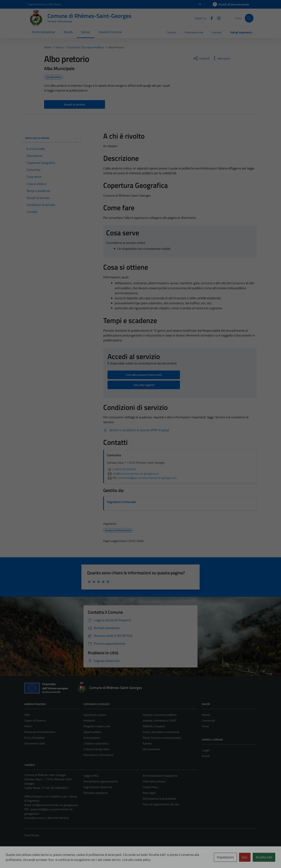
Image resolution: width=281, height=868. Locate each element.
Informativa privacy (154, 781)
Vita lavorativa (151, 749)
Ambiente (89, 720)
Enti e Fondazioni (35, 738)
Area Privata (32, 835)
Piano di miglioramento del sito (161, 804)
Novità (68, 32)
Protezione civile (194, 32)
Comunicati (208, 720)
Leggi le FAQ (91, 776)
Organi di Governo (35, 720)
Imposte (217, 32)
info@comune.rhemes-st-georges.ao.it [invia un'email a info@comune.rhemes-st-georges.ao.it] (133, 473)
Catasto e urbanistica (96, 743)
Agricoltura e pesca (95, 715)
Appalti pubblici (92, 732)
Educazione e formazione (98, 755)
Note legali (149, 793)
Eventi (206, 756)
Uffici (27, 715)
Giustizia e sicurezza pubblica (160, 715)
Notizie (206, 715)
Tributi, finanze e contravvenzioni (162, 738)
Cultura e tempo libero (97, 749)
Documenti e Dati (35, 743)
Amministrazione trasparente (160, 776)
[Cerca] (249, 18)
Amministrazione (43, 32)
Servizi (86, 32)
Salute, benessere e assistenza (161, 732)
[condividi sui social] (201, 58)
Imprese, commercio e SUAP (159, 720)
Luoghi (206, 750)
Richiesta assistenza (96, 793)
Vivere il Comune (110, 32)
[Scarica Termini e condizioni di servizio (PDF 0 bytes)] (136, 430)
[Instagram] (217, 18)
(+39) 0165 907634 (122, 469)
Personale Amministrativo (40, 732)
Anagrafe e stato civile (97, 726)
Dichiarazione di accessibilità (159, 799)
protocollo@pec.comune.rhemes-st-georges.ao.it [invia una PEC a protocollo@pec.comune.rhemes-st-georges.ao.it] (148, 478)
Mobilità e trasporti (154, 726)
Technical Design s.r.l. (49, 858)
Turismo (172, 32)
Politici (28, 726)
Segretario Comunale (121, 502)
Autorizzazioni (92, 738)
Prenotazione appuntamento (101, 781)
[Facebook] (210, 18)
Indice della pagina (52, 138)
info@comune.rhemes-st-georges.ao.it (55, 805)
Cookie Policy (150, 787)
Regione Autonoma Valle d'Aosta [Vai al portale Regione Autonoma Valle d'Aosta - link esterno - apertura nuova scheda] (44, 4)
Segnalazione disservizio (98, 787)
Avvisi (205, 726)
